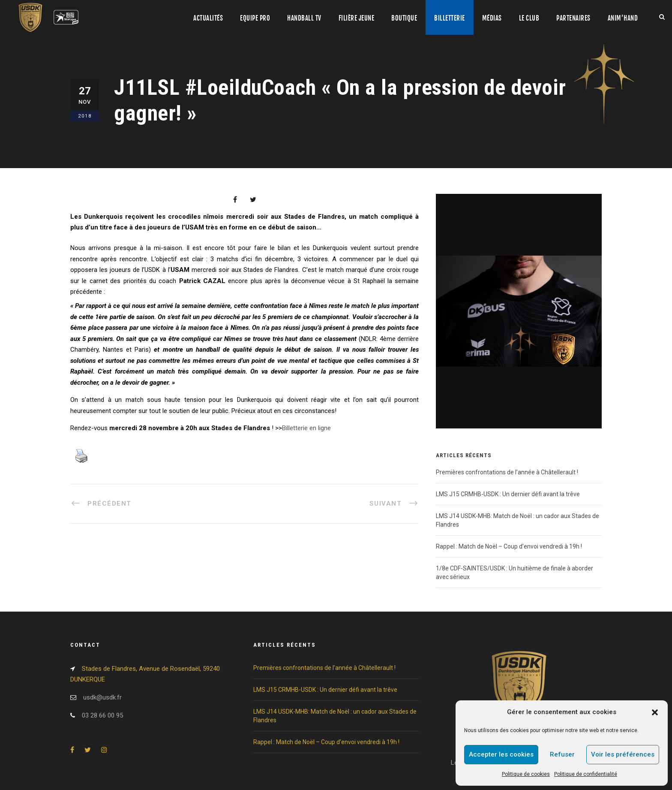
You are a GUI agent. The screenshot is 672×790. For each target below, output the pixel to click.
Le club (529, 18)
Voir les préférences (623, 754)
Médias (492, 18)
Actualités (208, 18)
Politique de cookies (526, 774)
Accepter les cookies (501, 754)
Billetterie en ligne (306, 428)
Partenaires (573, 18)
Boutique (404, 18)
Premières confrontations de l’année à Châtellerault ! (507, 472)
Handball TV (304, 18)
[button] (655, 712)
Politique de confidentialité (586, 774)
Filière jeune (357, 18)
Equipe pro (255, 18)
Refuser (562, 754)
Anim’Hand (623, 18)
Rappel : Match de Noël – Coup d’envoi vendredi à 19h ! (509, 546)
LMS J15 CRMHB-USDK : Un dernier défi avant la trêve (508, 494)
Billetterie (450, 18)
